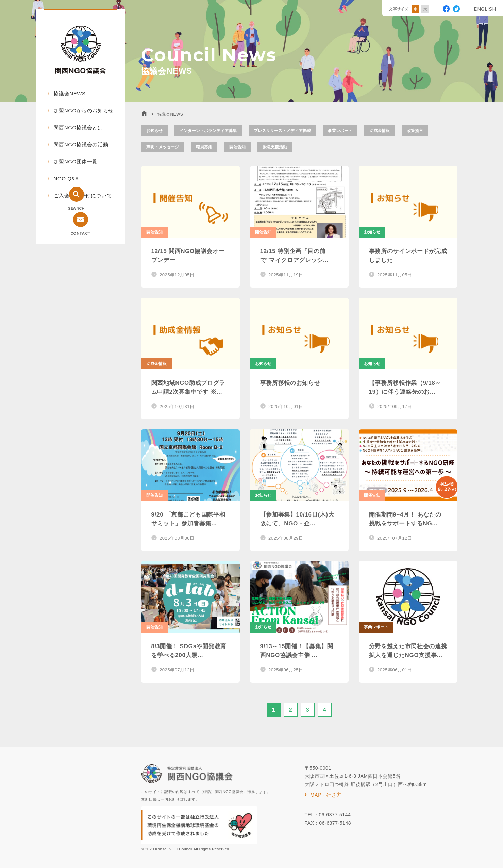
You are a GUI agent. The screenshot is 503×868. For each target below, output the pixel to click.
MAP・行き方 (326, 795)
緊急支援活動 (275, 147)
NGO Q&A (66, 178)
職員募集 (204, 147)
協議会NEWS (70, 93)
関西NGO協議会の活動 (81, 144)
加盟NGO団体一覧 (76, 161)
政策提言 (415, 131)
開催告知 (237, 147)
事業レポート (340, 131)
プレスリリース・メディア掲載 (282, 131)
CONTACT (81, 234)
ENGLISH (485, 9)
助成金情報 (380, 131)
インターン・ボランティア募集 (208, 131)
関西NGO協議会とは (78, 127)
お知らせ (154, 131)
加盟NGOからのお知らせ (84, 110)
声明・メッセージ (163, 147)
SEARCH (76, 208)
